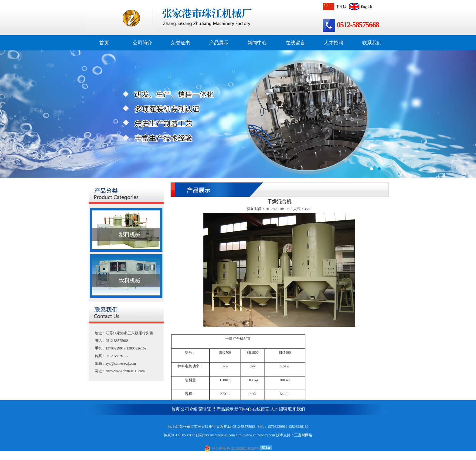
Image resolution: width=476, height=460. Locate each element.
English (360, 7)
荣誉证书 (181, 43)
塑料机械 (130, 234)
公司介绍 (189, 409)
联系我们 (372, 43)
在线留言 (295, 43)
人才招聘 (334, 43)
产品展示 (219, 43)
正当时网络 (303, 435)
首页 (104, 43)
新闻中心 (257, 43)
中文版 (334, 7)
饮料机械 (130, 281)
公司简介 (142, 43)
